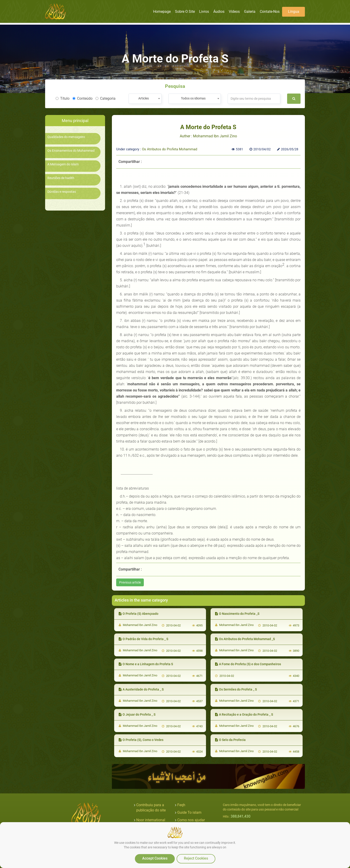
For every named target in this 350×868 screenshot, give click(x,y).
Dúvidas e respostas (62, 192)
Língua (294, 12)
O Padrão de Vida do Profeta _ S (143, 639)
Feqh (181, 805)
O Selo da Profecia (230, 740)
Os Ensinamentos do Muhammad (71, 151)
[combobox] (145, 99)
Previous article (130, 582)
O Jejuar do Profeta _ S (137, 714)
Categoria (106, 98)
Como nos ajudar (191, 820)
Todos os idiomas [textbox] (193, 98)
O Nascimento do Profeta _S (237, 614)
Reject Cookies (196, 858)
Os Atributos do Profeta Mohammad (170, 149)
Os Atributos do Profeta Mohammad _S (245, 639)
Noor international (151, 820)
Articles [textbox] (144, 98)
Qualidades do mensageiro (66, 137)
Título (63, 98)
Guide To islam (189, 812)
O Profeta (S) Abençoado (139, 614)
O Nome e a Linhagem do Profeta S (146, 664)
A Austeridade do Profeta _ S (141, 689)
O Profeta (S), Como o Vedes (141, 740)
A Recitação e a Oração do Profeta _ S (244, 714)
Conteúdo (82, 98)
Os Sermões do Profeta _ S (236, 689)
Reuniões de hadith (61, 178)
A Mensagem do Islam (63, 164)
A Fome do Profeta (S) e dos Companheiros (248, 664)
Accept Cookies (155, 858)
